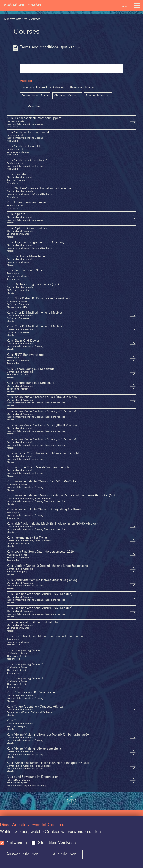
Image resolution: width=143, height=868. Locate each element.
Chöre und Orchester (67, 96)
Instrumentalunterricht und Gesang (43, 87)
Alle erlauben (65, 854)
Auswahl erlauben (22, 854)
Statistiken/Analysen (57, 843)
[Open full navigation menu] (137, 6)
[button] (71, 801)
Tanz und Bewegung (98, 96)
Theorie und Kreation (83, 87)
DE (124, 5)
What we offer (13, 19)
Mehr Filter (31, 106)
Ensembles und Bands (35, 96)
